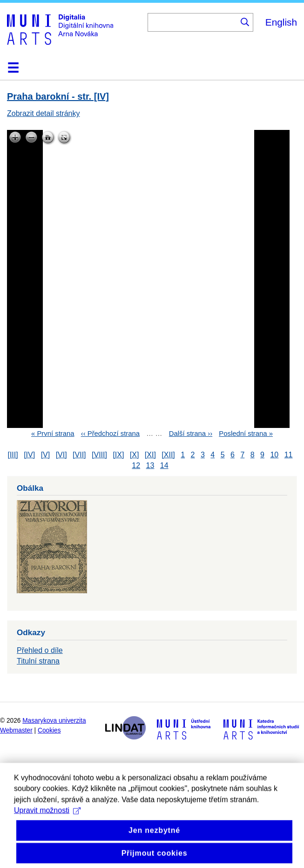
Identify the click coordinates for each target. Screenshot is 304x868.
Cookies (49, 730)
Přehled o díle (40, 650)
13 (150, 465)
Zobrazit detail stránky (44, 113)
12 (136, 465)
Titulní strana (38, 661)
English (281, 22)
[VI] (61, 455)
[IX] (118, 455)
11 (289, 455)
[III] (13, 455)
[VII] (79, 455)
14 (164, 465)
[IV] (29, 455)
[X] (135, 455)
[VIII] (99, 455)
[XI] (150, 455)
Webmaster (16, 730)
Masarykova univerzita (54, 721)
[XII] (168, 455)
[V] (46, 455)
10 (274, 455)
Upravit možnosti (47, 823)
